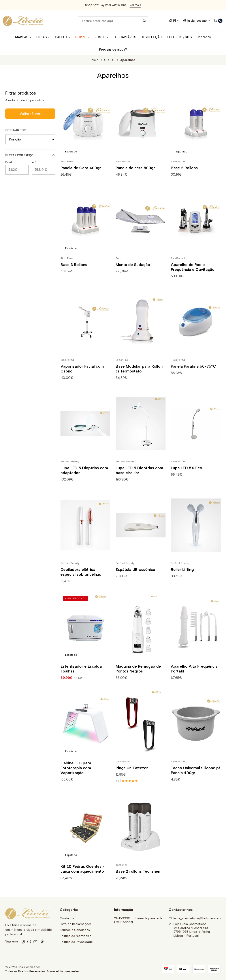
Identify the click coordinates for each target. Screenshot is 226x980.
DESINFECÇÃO (152, 37)
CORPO (109, 60)
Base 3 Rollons (74, 270)
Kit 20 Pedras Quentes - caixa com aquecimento (83, 874)
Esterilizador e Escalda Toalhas (81, 674)
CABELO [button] (63, 37)
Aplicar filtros (30, 114)
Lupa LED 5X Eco (186, 473)
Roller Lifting (182, 575)
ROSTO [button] (102, 37)
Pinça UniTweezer (132, 773)
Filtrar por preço (30, 155)
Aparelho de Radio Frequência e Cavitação (193, 272)
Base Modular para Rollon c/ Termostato (139, 374)
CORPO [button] (83, 37)
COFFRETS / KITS (179, 37)
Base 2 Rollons (184, 168)
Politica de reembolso (76, 936)
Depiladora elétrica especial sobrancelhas (81, 577)
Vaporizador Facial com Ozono (82, 374)
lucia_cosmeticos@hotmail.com (195, 918)
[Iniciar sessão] (197, 21)
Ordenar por (15, 130)
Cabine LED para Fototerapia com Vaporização (76, 773)
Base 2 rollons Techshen (138, 876)
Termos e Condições (75, 930)
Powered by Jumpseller (63, 971)
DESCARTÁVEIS (125, 37)
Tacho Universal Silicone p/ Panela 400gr (195, 776)
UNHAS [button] (43, 37)
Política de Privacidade (76, 942)
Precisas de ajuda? (113, 49)
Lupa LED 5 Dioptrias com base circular (139, 476)
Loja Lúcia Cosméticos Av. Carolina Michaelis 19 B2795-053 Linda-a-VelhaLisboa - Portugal (190, 930)
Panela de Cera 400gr (81, 168)
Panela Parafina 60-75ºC (193, 371)
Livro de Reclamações (76, 924)
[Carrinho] (218, 21)
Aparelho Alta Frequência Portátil (194, 674)
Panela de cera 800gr (135, 168)
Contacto (204, 37)
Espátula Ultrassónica (135, 575)
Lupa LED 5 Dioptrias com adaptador (84, 476)
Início (95, 60)
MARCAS (24, 37)
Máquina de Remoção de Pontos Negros (138, 674)
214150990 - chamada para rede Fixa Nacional (138, 920)
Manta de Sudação (133, 270)
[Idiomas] (174, 21)
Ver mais (135, 5)
